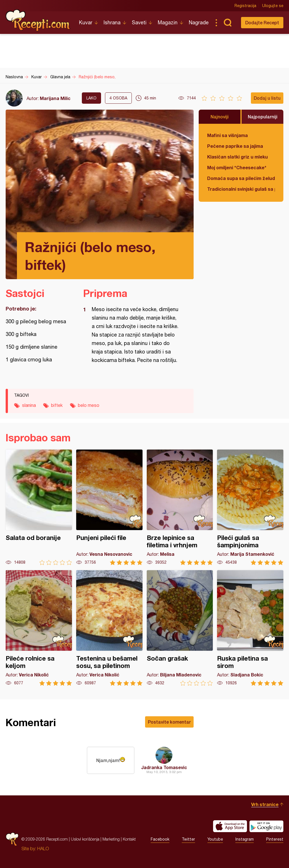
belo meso (89, 405)
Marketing (111, 839)
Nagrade (199, 22)
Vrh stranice (265, 804)
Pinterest (275, 839)
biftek (57, 405)
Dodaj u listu (267, 98)
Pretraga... (227, 23)
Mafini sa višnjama (227, 135)
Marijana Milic (55, 98)
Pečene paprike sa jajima (235, 146)
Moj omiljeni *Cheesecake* (237, 167)
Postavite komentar (169, 722)
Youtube (215, 839)
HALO (43, 849)
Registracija (245, 6)
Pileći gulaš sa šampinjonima (250, 507)
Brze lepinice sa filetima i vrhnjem (180, 507)
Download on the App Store (230, 826)
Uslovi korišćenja (85, 839)
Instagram (245, 839)
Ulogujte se (273, 6)
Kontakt (129, 839)
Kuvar (86, 22)
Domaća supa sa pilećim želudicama (241, 178)
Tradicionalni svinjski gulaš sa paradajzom (241, 189)
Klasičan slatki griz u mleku (237, 157)
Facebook (160, 839)
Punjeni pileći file (109, 507)
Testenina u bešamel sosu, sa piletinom (109, 628)
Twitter (188, 839)
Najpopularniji (263, 117)
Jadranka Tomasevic (164, 767)
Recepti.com (38, 20)
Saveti (139, 22)
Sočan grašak (180, 628)
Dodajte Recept (262, 22)
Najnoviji (220, 117)
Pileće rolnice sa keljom (39, 628)
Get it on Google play (266, 826)
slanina (29, 405)
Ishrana (112, 22)
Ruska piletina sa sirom (250, 628)
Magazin (168, 22)
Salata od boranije (39, 507)
